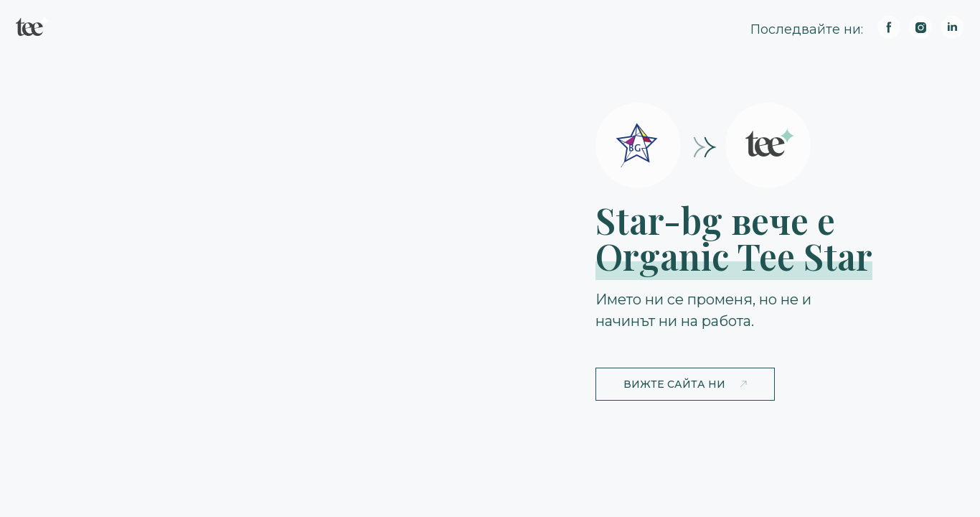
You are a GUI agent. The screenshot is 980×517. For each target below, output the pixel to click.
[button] (685, 384)
